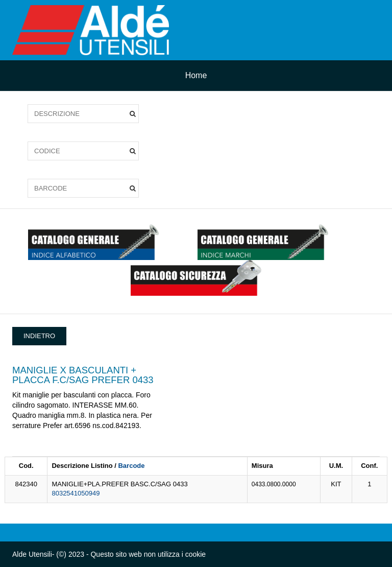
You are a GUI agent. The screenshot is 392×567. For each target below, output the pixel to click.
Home (196, 75)
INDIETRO (39, 336)
